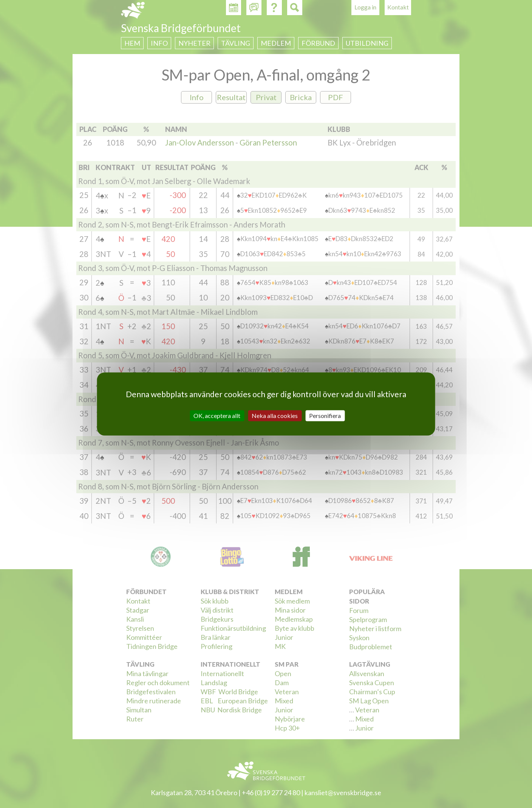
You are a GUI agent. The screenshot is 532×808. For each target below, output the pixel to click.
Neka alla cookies (275, 416)
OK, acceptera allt (217, 416)
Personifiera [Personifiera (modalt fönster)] (325, 416)
